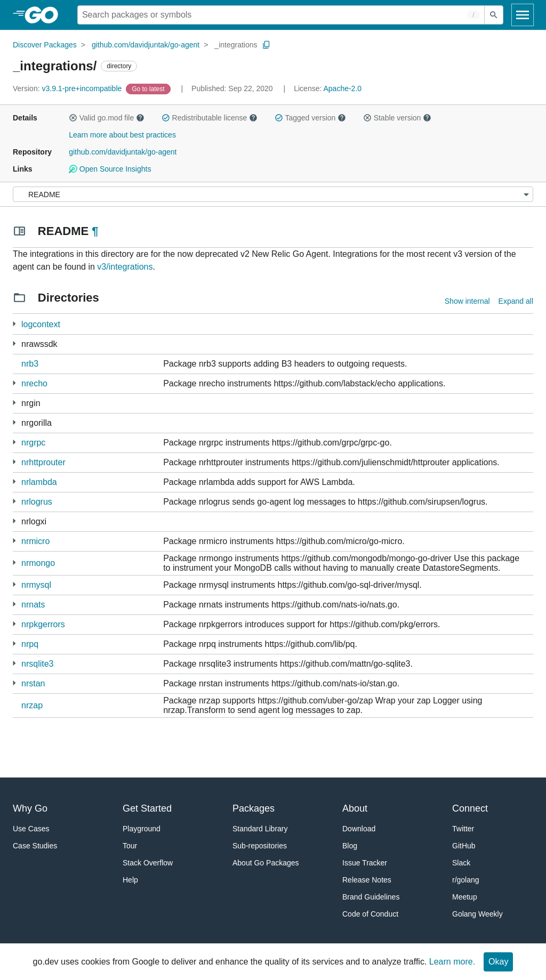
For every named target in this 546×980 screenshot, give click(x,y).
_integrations (236, 45)
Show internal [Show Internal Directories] (467, 301)
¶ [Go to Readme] (95, 231)
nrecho (34, 383)
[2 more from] (14, 324)
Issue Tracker (365, 863)
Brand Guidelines (371, 897)
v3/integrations (125, 267)
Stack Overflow (148, 863)
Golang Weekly (477, 914)
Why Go (30, 808)
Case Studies (35, 846)
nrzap (32, 705)
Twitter (463, 829)
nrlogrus (37, 502)
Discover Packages (45, 45)
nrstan (33, 683)
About (355, 808)
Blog (350, 846)
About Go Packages (266, 863)
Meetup (465, 897)
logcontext (41, 324)
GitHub (464, 846)
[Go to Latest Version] (149, 88)
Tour (130, 846)
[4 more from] (14, 442)
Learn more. (452, 962)
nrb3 (30, 364)
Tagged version (310, 118)
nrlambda (39, 482)
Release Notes (367, 880)
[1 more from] (14, 383)
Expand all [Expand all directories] (516, 301)
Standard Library (260, 829)
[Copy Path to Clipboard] (267, 45)
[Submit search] (494, 15)
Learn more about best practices (122, 135)
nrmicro (35, 541)
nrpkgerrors (43, 624)
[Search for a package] (281, 15)
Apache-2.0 (342, 88)
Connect (470, 808)
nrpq (30, 644)
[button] (73, 118)
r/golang (466, 880)
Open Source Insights (110, 169)
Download (359, 829)
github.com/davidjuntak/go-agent (146, 45)
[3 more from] (14, 343)
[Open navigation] (523, 15)
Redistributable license (210, 118)
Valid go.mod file (107, 118)
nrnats (33, 605)
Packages (254, 808)
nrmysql (36, 585)
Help (130, 880)
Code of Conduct (370, 914)
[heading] (45, 15)
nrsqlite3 (37, 664)
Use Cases (31, 829)
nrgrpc (33, 443)
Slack (461, 863)
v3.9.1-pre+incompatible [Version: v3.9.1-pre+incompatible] (68, 88)
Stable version (397, 118)
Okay (498, 962)
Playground (142, 829)
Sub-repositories (260, 846)
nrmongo (38, 563)
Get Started (147, 808)
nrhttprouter (43, 462)
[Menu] (273, 194)
